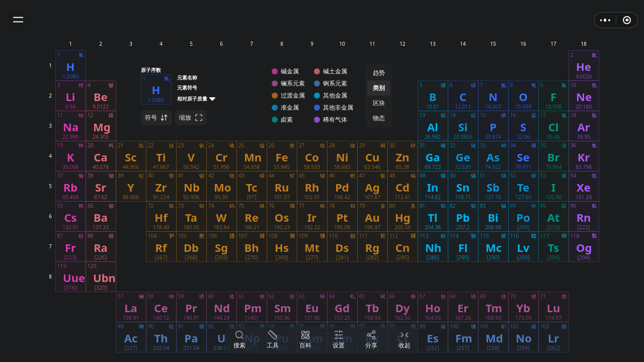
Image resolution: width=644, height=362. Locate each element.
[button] (18, 20)
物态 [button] (379, 118)
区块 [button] (379, 103)
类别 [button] (379, 88)
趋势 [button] (379, 73)
